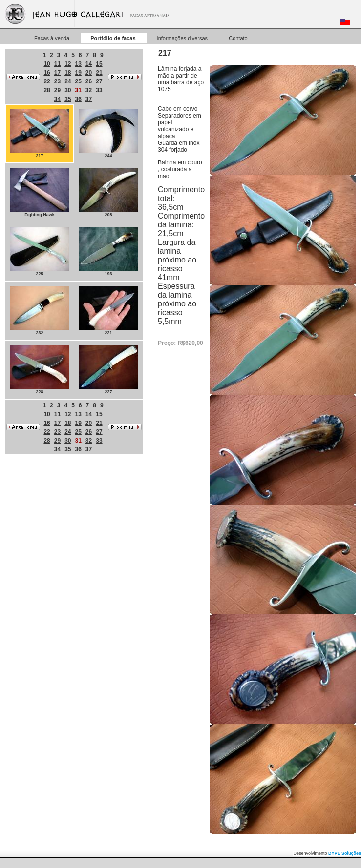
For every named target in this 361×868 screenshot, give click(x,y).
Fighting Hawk (40, 193)
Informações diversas (183, 38)
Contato (238, 38)
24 (68, 81)
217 (40, 134)
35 (68, 99)
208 (108, 193)
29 (57, 90)
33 (99, 90)
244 (108, 134)
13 (78, 64)
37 (89, 99)
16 (47, 73)
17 (57, 73)
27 (99, 81)
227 (108, 370)
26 (89, 81)
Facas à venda (53, 38)
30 (68, 90)
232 (40, 311)
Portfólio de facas (114, 38)
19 (78, 73)
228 (40, 370)
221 (108, 311)
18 (68, 73)
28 (47, 90)
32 (89, 90)
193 (108, 252)
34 (57, 99)
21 (99, 73)
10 (47, 64)
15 (99, 64)
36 (78, 99)
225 (40, 252)
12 (68, 64)
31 (78, 90)
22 (47, 81)
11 (57, 64)
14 (89, 64)
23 (57, 81)
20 (89, 73)
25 (78, 81)
